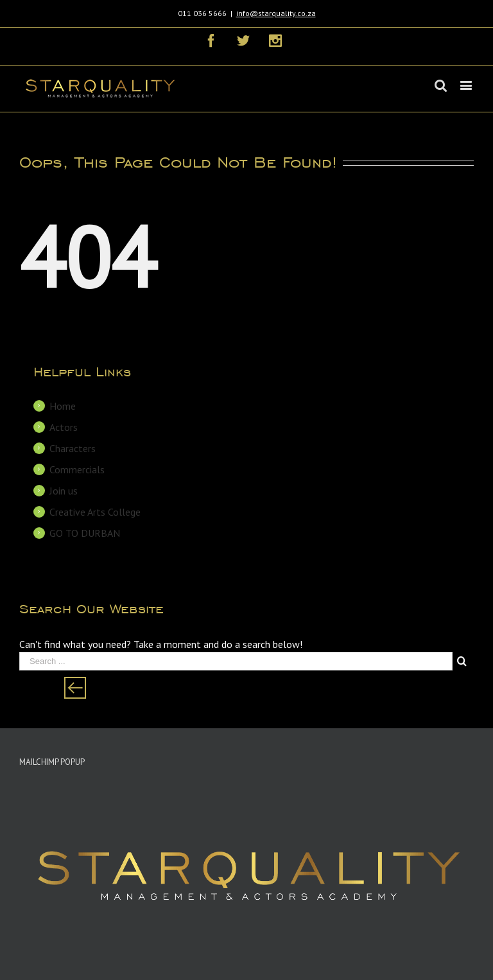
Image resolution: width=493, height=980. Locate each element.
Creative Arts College (95, 512)
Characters (73, 448)
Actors (64, 427)
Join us (64, 491)
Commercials (77, 469)
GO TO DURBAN (85, 533)
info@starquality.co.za (276, 13)
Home (63, 406)
